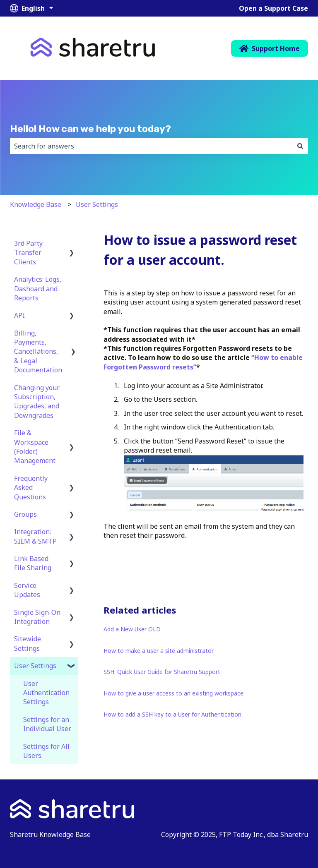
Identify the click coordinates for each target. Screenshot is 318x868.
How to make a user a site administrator (159, 651)
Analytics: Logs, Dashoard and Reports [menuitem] (38, 289)
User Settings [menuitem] (35, 666)
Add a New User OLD (132, 629)
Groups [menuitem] (25, 514)
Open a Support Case (273, 8)
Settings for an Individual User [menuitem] (47, 724)
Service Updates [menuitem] (27, 590)
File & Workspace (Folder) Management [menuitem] (35, 447)
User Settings (97, 204)
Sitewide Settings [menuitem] (28, 643)
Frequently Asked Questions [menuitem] (31, 488)
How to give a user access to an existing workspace (173, 693)
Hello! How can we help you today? (90, 129)
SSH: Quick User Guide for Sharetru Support (162, 672)
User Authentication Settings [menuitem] (46, 693)
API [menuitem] (19, 315)
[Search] (300, 146)
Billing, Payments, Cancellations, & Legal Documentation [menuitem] (38, 352)
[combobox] (151, 146)
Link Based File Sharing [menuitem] (33, 563)
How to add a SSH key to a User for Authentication (172, 714)
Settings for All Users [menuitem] (46, 751)
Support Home (270, 48)
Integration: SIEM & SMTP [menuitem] (35, 536)
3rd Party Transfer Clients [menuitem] (28, 253)
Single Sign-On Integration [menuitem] (37, 617)
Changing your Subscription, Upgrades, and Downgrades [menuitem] (37, 402)
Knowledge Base (36, 204)
